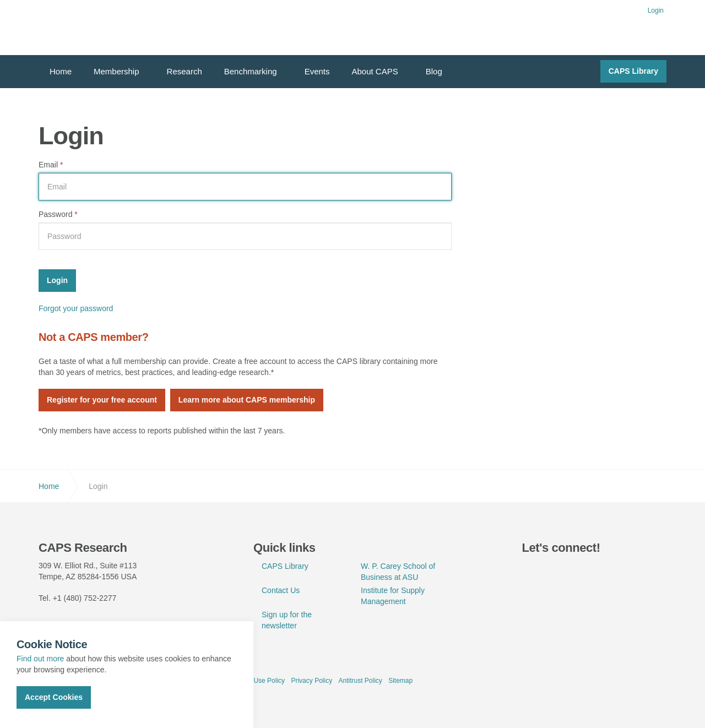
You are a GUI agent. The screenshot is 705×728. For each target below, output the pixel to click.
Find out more (40, 659)
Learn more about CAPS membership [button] (247, 400)
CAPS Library (633, 71)
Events (317, 71)
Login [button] (656, 10)
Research (185, 71)
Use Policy (269, 681)
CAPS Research (78, 28)
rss (609, 572)
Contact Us (281, 590)
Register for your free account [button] (102, 400)
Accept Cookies (54, 697)
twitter (533, 572)
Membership (116, 71)
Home (61, 71)
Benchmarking (251, 71)
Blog (434, 71)
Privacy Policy (311, 681)
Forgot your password (76, 308)
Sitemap (400, 681)
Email (51, 165)
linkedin (558, 572)
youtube (583, 572)
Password (58, 214)
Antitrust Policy (360, 681)
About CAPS (375, 71)
